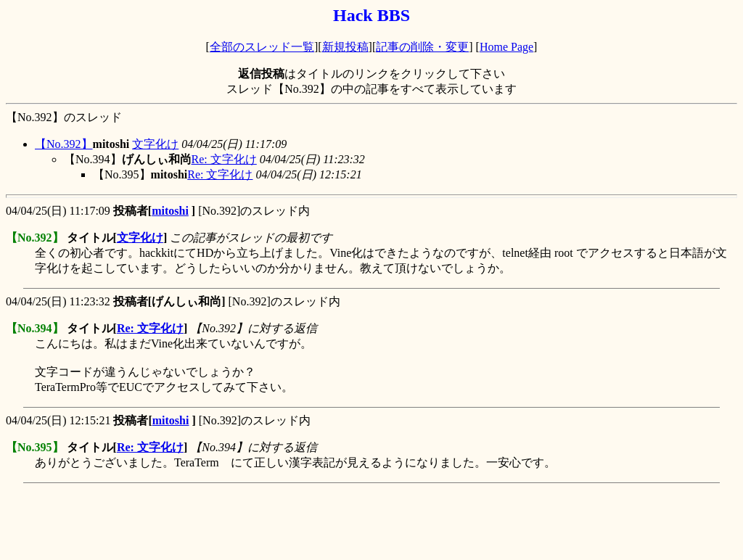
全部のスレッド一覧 (262, 47)
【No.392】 (64, 144)
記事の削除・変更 (422, 47)
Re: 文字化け (224, 159)
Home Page (506, 47)
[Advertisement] (270, 522)
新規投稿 (345, 47)
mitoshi (170, 211)
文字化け (155, 144)
